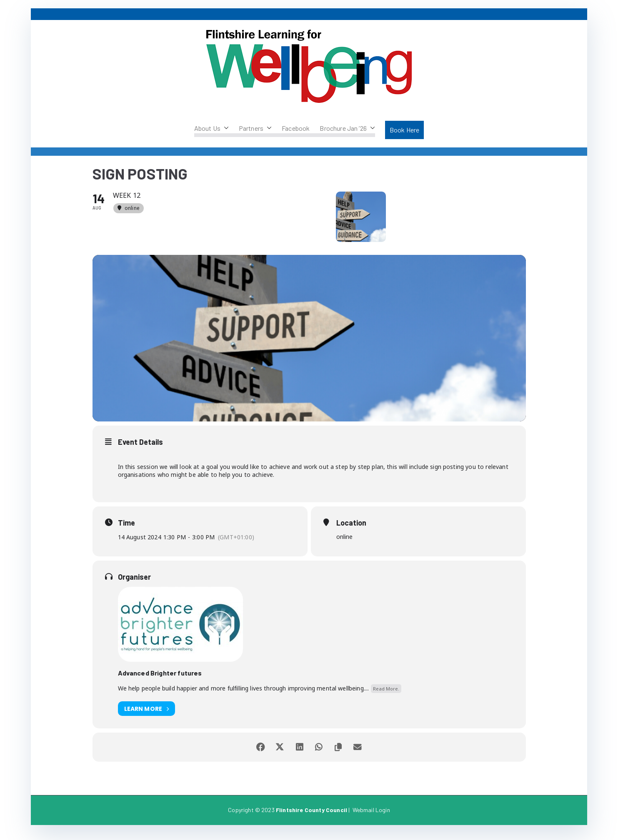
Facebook (296, 128)
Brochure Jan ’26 (347, 128)
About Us (211, 128)
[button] (225, 128)
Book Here (404, 130)
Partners (255, 128)
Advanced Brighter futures (160, 679)
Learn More (147, 716)
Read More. (386, 695)
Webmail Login (371, 817)
